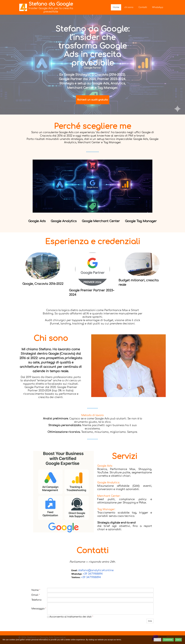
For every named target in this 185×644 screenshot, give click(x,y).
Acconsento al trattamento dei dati (70, 617)
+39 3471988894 (93, 574)
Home (116, 7)
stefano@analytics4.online (96, 570)
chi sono (129, 7)
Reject (158, 640)
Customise (168, 640)
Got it (178, 640)
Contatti (143, 7)
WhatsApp (158, 7)
